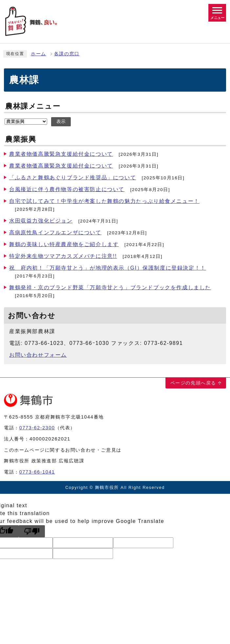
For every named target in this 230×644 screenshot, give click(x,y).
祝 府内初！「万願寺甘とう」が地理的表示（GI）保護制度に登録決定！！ (108, 268)
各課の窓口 (67, 54)
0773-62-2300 (37, 428)
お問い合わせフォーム (38, 355)
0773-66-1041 (37, 472)
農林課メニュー (33, 106)
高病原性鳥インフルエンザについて (55, 233)
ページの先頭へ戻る (193, 383)
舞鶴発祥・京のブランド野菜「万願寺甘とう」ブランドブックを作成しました (110, 287)
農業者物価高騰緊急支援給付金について (61, 154)
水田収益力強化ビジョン (41, 221)
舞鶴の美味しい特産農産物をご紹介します (64, 244)
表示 (61, 122)
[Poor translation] (32, 531)
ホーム (38, 54)
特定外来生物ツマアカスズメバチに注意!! (63, 256)
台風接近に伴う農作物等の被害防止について (67, 189)
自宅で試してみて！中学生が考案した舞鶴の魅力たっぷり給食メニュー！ (104, 201)
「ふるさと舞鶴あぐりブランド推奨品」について (73, 178)
